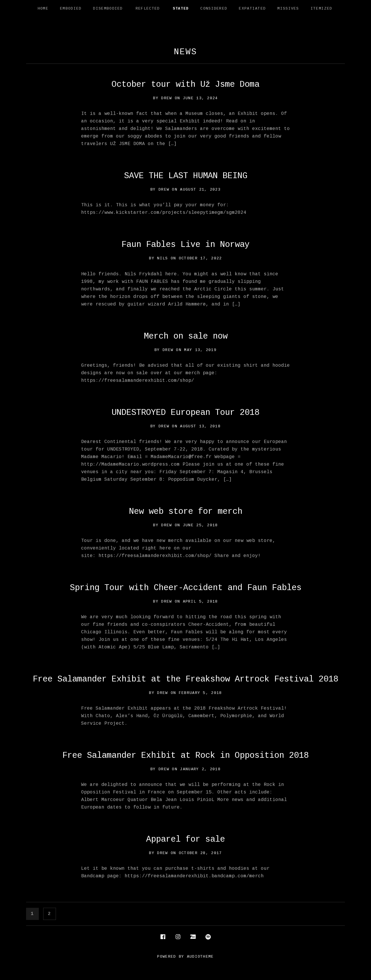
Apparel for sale (185, 839)
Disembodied (108, 9)
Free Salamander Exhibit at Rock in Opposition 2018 (185, 756)
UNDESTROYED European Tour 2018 (185, 413)
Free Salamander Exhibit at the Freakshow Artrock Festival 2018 (185, 679)
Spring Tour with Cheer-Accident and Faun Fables (186, 588)
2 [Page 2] (52, 913)
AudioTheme (200, 957)
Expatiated (252, 9)
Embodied (71, 9)
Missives (288, 9)
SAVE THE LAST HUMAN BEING (186, 176)
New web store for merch (186, 512)
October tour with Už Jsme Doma (185, 85)
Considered (214, 9)
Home (43, 9)
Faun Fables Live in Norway (185, 245)
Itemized (321, 9)
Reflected (148, 9)
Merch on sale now (186, 336)
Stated (181, 9)
